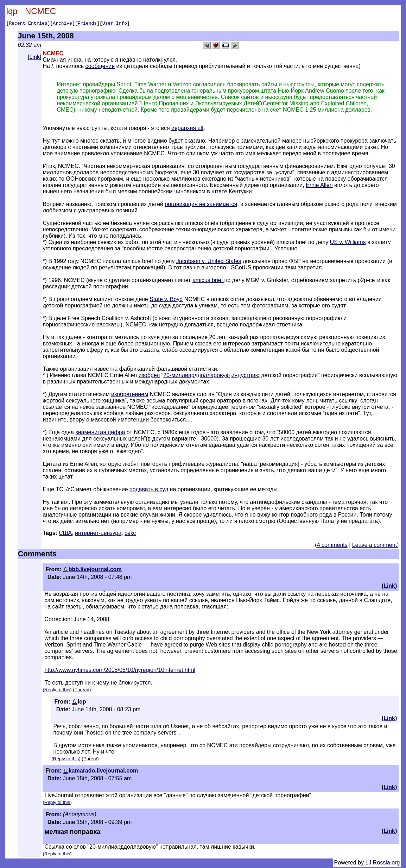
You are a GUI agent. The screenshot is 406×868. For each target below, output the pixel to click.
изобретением (130, 395)
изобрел (149, 376)
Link (35, 58)
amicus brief (208, 281)
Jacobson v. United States (209, 262)
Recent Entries (28, 24)
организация (182, 205)
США (65, 534)
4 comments (332, 546)
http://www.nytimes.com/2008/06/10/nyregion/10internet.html (120, 671)
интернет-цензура (98, 534)
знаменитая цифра (100, 433)
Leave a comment (375, 546)
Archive (62, 24)
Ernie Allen (319, 186)
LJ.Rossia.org (383, 864)
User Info (115, 24)
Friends (87, 24)
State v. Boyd (166, 300)
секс (130, 534)
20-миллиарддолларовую (196, 376)
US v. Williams (348, 243)
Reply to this (57, 691)
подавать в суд (149, 490)
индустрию (246, 376)
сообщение (100, 67)
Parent (90, 760)
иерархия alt (187, 129)
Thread (82, 691)
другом (161, 440)
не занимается (218, 205)
